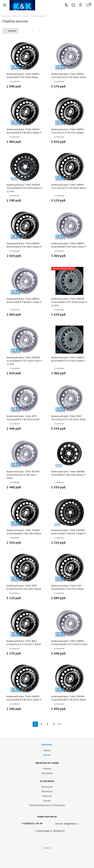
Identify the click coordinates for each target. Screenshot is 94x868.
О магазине (47, 781)
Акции (47, 801)
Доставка (47, 773)
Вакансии (47, 791)
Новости (47, 796)
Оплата (47, 769)
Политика (47, 787)
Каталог (47, 744)
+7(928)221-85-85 (32, 823)
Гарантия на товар (47, 763)
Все (60, 724)
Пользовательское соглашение (47, 805)
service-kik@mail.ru (67, 824)
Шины (47, 750)
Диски (47, 755)
